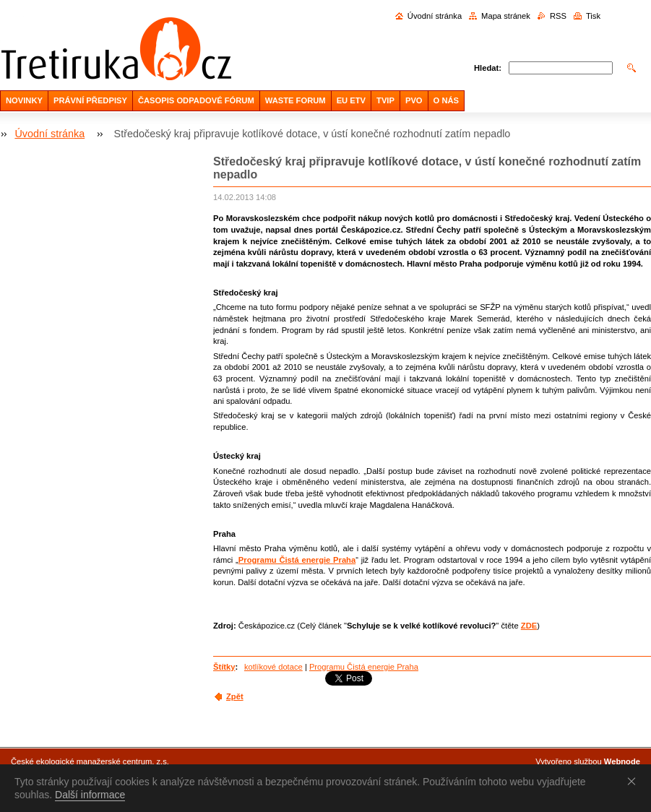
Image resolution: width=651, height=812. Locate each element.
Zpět (235, 696)
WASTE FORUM (296, 100)
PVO (414, 100)
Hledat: (488, 68)
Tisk (593, 16)
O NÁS (446, 100)
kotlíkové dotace (273, 667)
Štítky (224, 667)
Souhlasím (634, 781)
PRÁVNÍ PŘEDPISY (90, 100)
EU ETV (351, 100)
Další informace (90, 795)
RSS (558, 16)
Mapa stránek (506, 16)
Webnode (622, 761)
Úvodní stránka (435, 16)
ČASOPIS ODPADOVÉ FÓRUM (196, 100)
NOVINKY (24, 100)
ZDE (529, 626)
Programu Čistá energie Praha (297, 560)
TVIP (385, 100)
